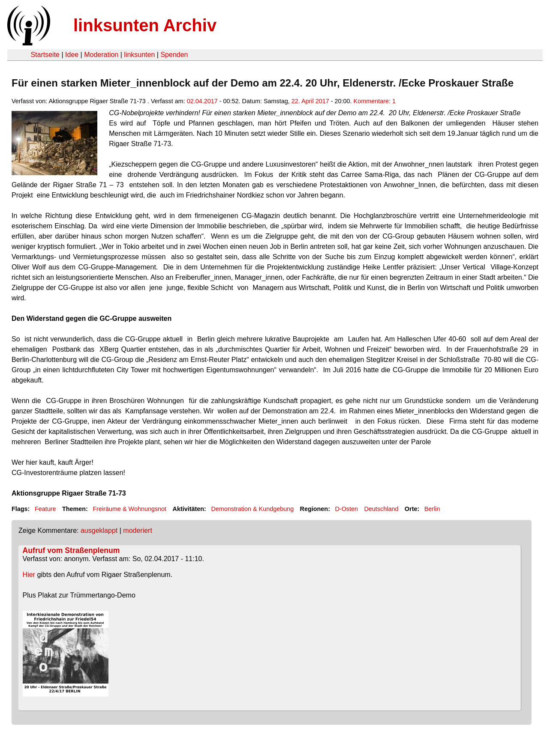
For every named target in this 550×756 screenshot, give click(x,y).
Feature (45, 509)
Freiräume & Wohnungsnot (129, 509)
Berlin (432, 509)
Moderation (101, 55)
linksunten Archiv (145, 25)
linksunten (139, 55)
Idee (72, 55)
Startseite (45, 55)
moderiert (138, 530)
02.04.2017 (202, 101)
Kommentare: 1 (375, 101)
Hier (29, 575)
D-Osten (346, 509)
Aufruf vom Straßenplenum (71, 550)
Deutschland (381, 509)
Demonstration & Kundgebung (252, 509)
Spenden (174, 55)
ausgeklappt (99, 530)
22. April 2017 (310, 101)
